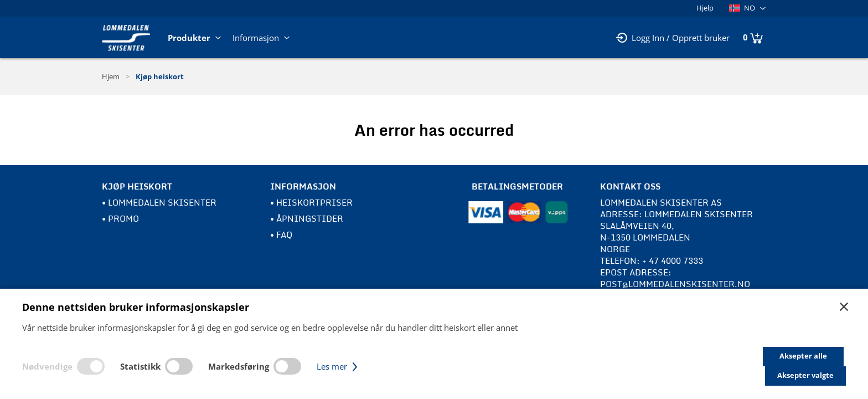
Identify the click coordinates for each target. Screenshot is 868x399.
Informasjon (262, 38)
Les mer (339, 376)
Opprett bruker (701, 38)
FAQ (284, 234)
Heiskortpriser (314, 202)
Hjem (111, 76)
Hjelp (705, 8)
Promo (123, 218)
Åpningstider (310, 218)
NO (742, 8)
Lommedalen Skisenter (162, 202)
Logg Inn (648, 38)
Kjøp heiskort (160, 76)
